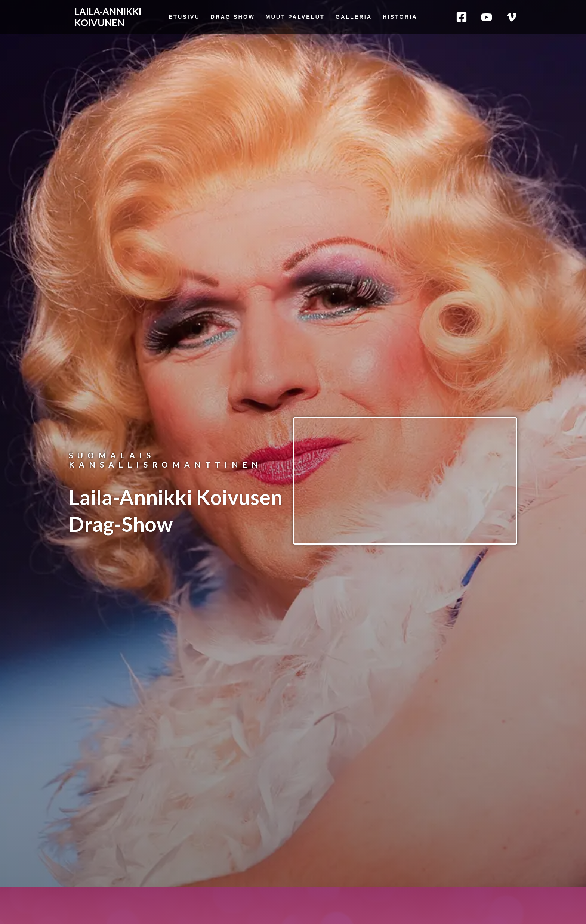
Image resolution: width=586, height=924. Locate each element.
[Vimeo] (512, 17)
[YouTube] (487, 17)
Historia (400, 17)
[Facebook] (462, 17)
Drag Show (233, 17)
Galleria (354, 17)
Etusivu (184, 17)
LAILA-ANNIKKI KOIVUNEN (108, 17)
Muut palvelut (295, 17)
